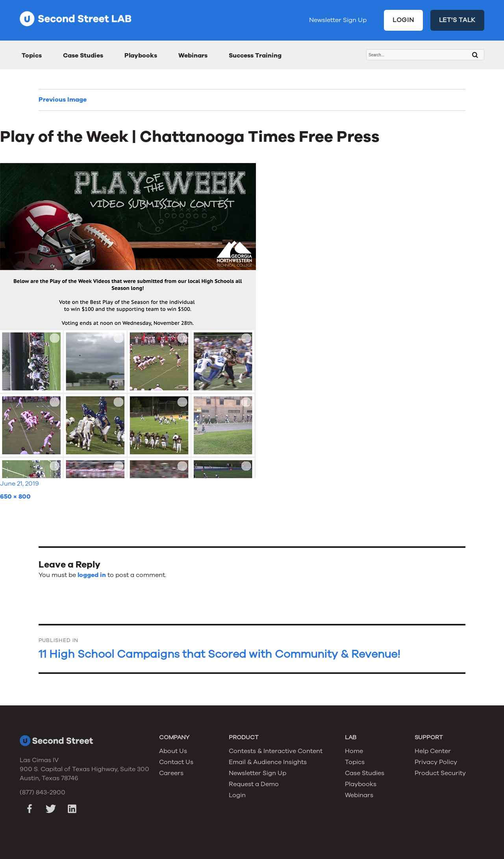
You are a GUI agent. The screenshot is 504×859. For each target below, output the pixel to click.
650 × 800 (15, 497)
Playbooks (141, 56)
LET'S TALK (458, 20)
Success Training (255, 56)
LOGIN (403, 20)
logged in (92, 575)
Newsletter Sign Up (338, 20)
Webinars (193, 56)
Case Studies (83, 56)
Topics (32, 56)
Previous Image (63, 100)
